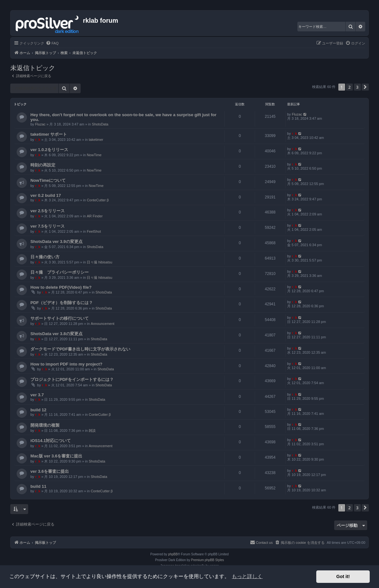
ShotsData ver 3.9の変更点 (56, 242)
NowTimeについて (48, 180)
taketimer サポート (49, 134)
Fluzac (40, 124)
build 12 (38, 410)
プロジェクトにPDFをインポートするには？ (72, 379)
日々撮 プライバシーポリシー (60, 272)
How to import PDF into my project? (66, 364)
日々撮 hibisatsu (99, 262)
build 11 (38, 486)
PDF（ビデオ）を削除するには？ (62, 303)
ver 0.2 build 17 (46, 195)
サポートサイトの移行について (60, 318)
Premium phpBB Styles (208, 560)
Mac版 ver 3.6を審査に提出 (56, 456)
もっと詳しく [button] (247, 576)
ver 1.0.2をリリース (49, 150)
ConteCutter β (98, 200)
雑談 (92, 431)
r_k (38, 140)
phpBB (173, 554)
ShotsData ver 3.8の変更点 (56, 334)
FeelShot (94, 231)
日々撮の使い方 (45, 257)
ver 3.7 (37, 395)
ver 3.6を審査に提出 (50, 471)
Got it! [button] (343, 576)
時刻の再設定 (43, 165)
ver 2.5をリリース (48, 211)
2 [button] (349, 87)
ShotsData (100, 124)
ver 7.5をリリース (48, 226)
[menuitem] (52, 43)
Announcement (102, 324)
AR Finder (95, 216)
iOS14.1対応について (51, 441)
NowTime (94, 155)
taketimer (96, 140)
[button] (365, 87)
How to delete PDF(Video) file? (61, 287)
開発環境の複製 (45, 425)
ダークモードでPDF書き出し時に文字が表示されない (80, 349)
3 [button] (357, 87)
